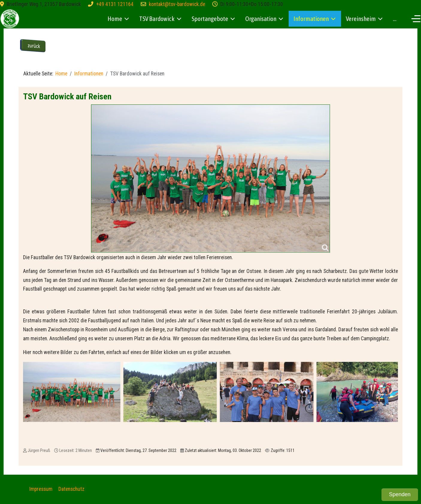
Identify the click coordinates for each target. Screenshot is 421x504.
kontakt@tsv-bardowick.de (177, 4)
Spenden (400, 494)
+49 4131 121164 (115, 4)
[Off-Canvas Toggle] (416, 19)
